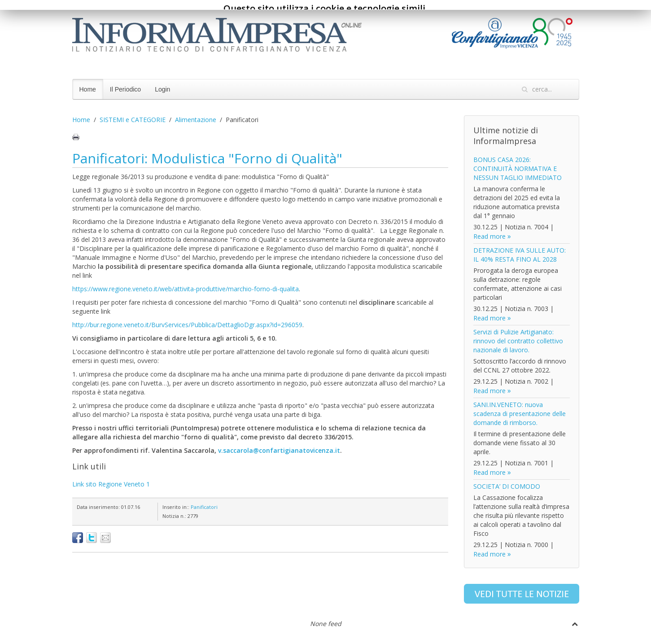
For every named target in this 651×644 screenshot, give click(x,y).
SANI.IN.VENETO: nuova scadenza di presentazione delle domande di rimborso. (520, 414)
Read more (489, 236)
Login (162, 89)
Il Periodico (125, 89)
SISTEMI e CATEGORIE (133, 120)
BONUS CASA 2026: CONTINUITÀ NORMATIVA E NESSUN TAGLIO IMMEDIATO (518, 169)
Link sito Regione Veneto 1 (111, 484)
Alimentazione (196, 120)
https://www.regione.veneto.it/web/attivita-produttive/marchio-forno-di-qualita (186, 289)
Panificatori (204, 507)
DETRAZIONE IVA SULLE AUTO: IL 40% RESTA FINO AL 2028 (520, 255)
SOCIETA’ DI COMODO (507, 486)
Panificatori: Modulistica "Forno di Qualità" (207, 158)
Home (88, 89)
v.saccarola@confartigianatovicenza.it (279, 450)
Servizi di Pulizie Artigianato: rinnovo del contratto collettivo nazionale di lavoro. (518, 341)
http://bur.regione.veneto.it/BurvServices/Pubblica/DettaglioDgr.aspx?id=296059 (187, 325)
